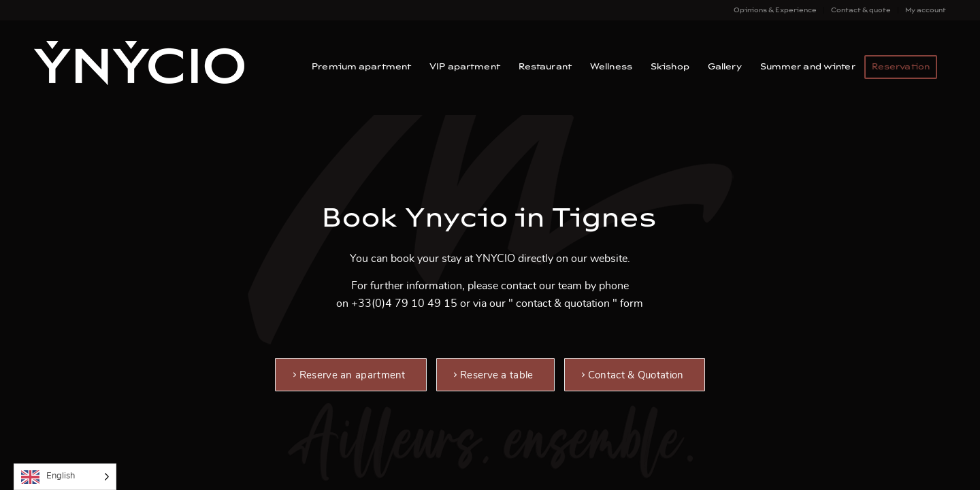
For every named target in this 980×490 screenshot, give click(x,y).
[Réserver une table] (495, 375)
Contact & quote (861, 10)
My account (926, 10)
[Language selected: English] (65, 477)
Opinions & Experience (775, 10)
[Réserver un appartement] (350, 375)
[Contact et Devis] (635, 375)
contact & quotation (563, 304)
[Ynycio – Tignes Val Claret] (140, 67)
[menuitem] (775, 10)
